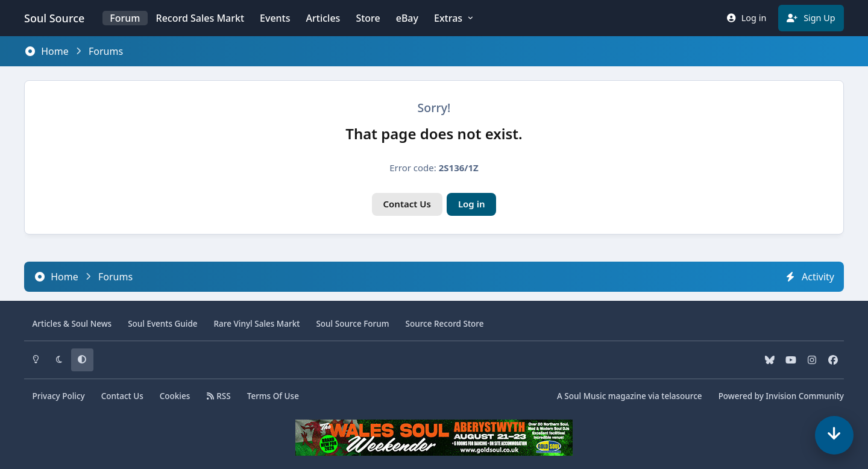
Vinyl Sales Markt (257, 324)
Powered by (781, 396)
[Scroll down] (834, 435)
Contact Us (407, 204)
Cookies (175, 396)
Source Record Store (445, 324)
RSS (218, 396)
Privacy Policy (59, 396)
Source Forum (352, 324)
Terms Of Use (273, 396)
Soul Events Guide (162, 324)
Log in (472, 204)
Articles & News (72, 324)
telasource (681, 396)
